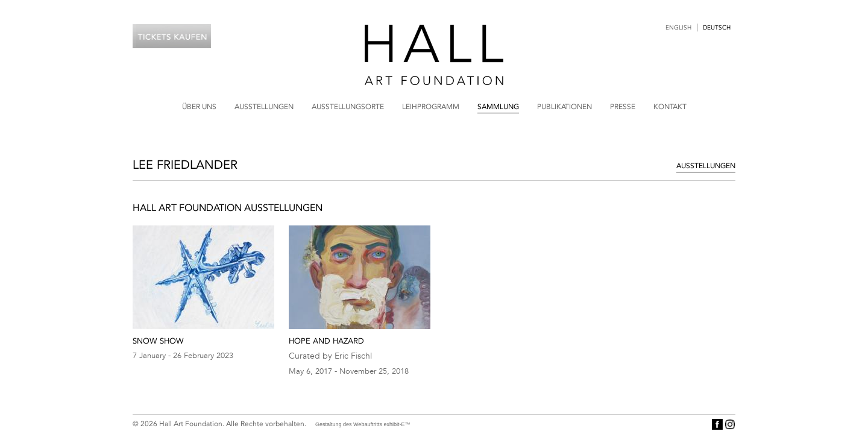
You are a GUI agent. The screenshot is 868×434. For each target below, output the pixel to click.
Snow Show (158, 341)
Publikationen (565, 107)
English (678, 28)
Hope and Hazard (326, 341)
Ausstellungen (264, 107)
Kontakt (670, 107)
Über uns (199, 107)
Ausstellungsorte (348, 107)
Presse (623, 107)
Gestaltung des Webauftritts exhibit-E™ (363, 424)
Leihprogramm (431, 107)
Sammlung (498, 107)
